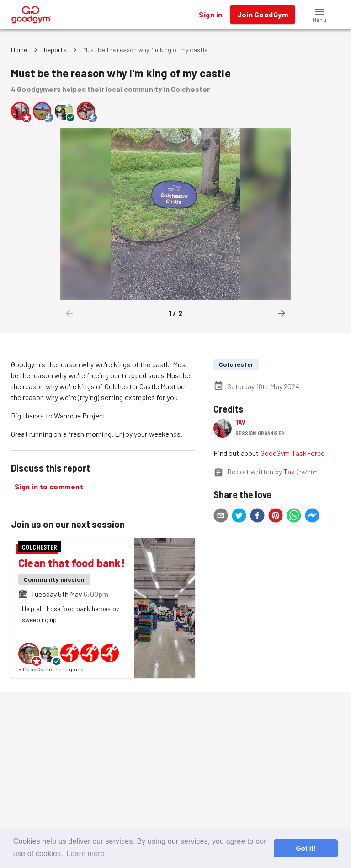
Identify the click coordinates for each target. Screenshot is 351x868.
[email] (221, 517)
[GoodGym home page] (31, 13)
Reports (55, 50)
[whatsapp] (294, 517)
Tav (240, 422)
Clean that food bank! (72, 563)
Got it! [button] (306, 848)
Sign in (210, 15)
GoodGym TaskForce (293, 453)
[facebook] (257, 517)
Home (19, 50)
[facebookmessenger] (312, 517)
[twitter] (239, 517)
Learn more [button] (86, 854)
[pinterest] (276, 517)
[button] (319, 15)
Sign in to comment (49, 487)
